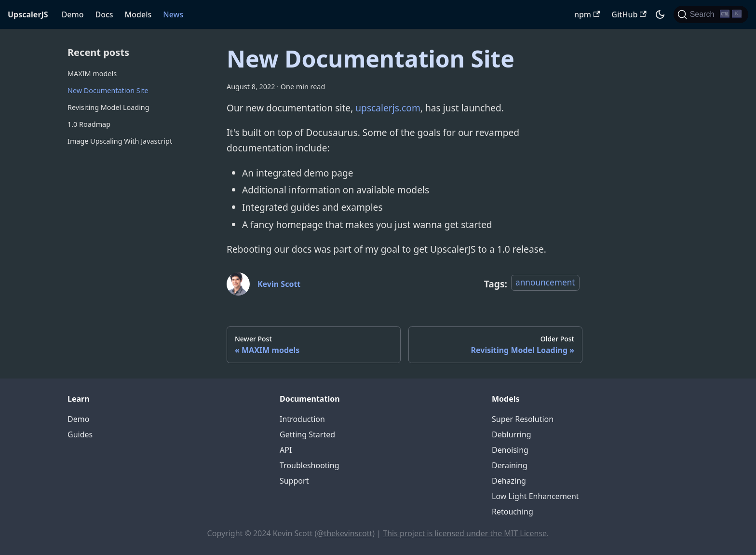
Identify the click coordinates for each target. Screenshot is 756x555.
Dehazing (509, 481)
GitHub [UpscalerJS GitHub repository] (629, 14)
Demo (73, 14)
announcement (545, 282)
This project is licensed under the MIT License (465, 533)
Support (294, 481)
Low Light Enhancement (535, 496)
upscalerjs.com (388, 108)
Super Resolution (523, 419)
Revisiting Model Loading (108, 107)
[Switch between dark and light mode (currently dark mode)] (660, 14)
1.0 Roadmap (89, 124)
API (286, 450)
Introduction (302, 419)
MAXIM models (92, 74)
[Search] (711, 14)
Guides (80, 434)
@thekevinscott (344, 533)
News (173, 14)
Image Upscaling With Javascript (120, 141)
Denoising (510, 450)
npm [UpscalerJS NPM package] (587, 14)
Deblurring (512, 434)
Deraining (510, 465)
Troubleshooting (310, 465)
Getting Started (307, 434)
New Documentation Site (108, 90)
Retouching (513, 512)
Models (138, 14)
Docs (104, 14)
